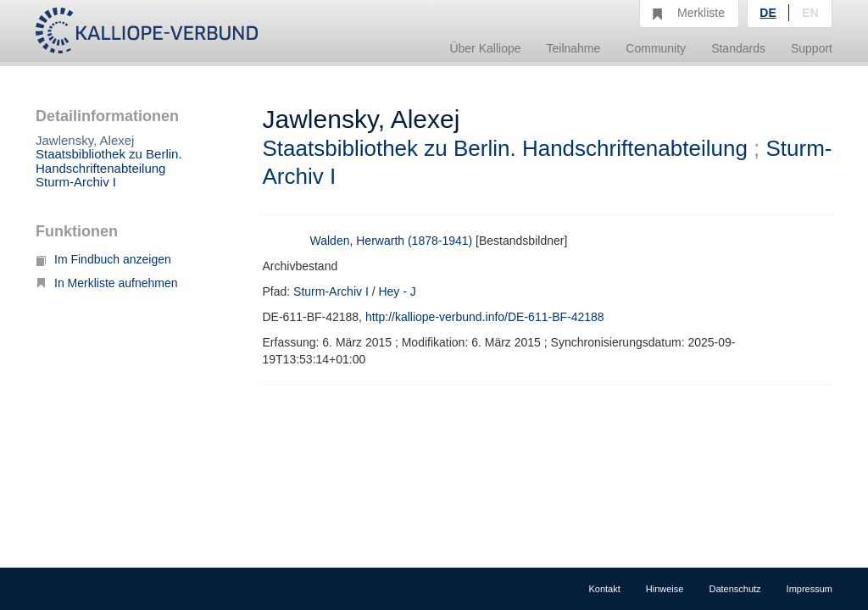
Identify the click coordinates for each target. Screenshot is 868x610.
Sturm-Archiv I (76, 182)
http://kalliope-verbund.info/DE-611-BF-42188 (485, 317)
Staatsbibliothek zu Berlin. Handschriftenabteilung (109, 161)
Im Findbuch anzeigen (103, 259)
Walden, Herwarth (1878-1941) (392, 241)
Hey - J (397, 291)
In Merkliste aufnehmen (107, 283)
